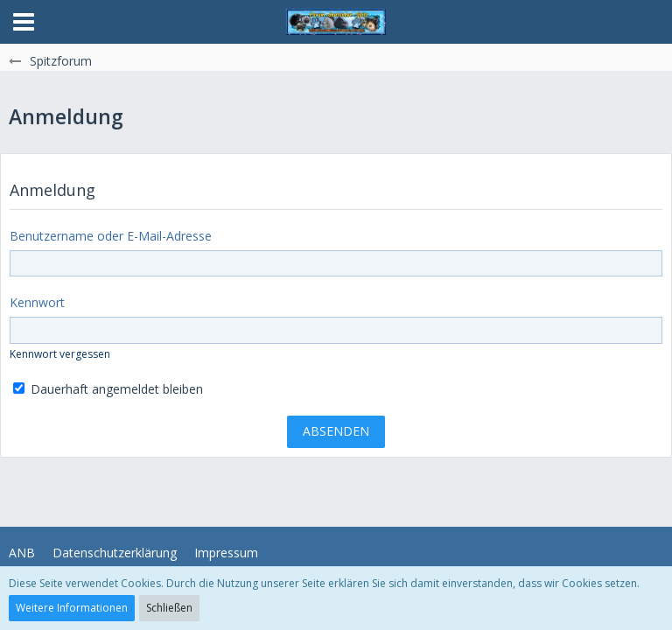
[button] (24, 22)
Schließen (169, 608)
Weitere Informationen (72, 608)
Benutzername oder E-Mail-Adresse (111, 236)
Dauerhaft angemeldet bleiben (108, 389)
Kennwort (37, 302)
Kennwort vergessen (60, 354)
